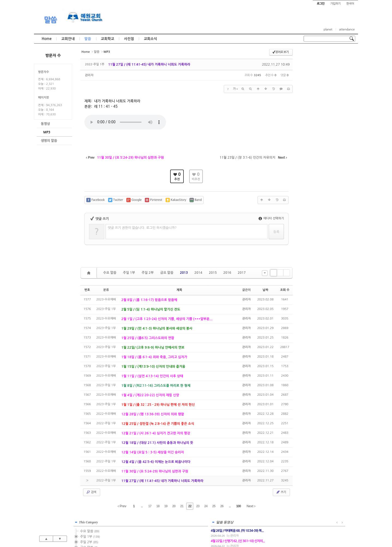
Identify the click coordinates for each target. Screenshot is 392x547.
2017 (242, 273)
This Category (317, 54)
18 (158, 506)
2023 (317, 139)
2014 (198, 273)
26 (222, 506)
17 (150, 506)
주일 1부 (129, 273)
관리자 (89, 75)
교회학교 (108, 39)
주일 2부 (148, 273)
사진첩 (129, 39)
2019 (317, 118)
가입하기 (335, 4)
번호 (87, 290)
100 (238, 506)
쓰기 (281, 492)
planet (328, 30)
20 (174, 506)
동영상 (45, 124)
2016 (227, 273)
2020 (316, 123)
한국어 (350, 4)
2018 (317, 112)
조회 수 (285, 290)
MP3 (47, 132)
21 (182, 506)
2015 (213, 273)
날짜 (266, 290)
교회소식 (150, 39)
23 (198, 506)
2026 (316, 156)
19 (166, 506)
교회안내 (68, 39)
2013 (184, 273)
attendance (347, 30)
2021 (316, 128)
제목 (179, 290)
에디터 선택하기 (271, 218)
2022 (316, 134)
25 (214, 506)
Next (251, 506)
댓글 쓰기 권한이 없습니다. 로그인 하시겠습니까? (142, 228)
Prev (122, 506)
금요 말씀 (167, 273)
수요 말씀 (110, 273)
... (142, 506)
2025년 (318, 150)
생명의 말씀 (49, 141)
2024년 (318, 145)
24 (206, 506)
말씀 (50, 20)
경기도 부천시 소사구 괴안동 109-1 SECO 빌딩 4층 (205, 531)
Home (47, 39)
